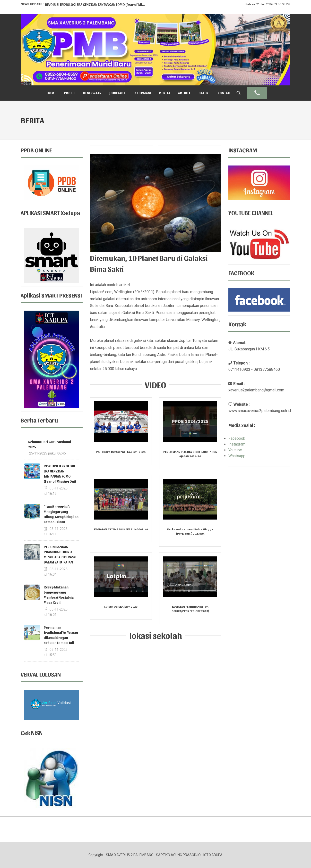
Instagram (237, 444)
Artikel (184, 93)
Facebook (237, 438)
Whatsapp (237, 456)
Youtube (235, 450)
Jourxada (117, 93)
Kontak (224, 93)
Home (51, 93)
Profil (70, 93)
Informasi (142, 93)
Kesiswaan (92, 93)
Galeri (204, 93)
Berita (165, 93)
